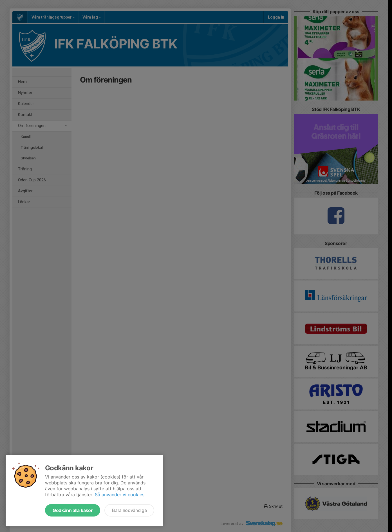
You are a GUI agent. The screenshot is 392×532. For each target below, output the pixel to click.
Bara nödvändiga (129, 510)
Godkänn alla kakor (73, 510)
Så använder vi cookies (120, 495)
